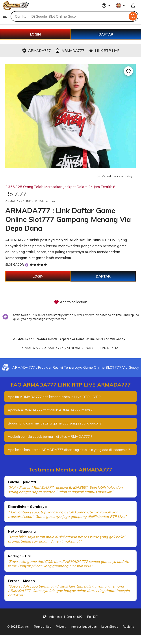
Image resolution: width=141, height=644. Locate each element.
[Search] (133, 16)
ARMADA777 (31, 348)
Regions (128, 631)
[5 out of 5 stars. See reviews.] (39, 265)
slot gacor (37, 258)
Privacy (61, 631)
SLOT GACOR (15, 265)
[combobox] (69, 16)
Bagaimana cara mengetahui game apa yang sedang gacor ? (57, 423)
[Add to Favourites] (128, 71)
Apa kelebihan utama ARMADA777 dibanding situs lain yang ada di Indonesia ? (63, 452)
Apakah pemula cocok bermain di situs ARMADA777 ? (52, 436)
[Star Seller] (27, 265)
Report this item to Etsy (115, 177)
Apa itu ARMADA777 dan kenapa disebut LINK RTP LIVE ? (56, 397)
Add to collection (70, 302)
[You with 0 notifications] (121, 6)
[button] (70, 621)
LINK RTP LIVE (110, 348)
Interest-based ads (84, 631)
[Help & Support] (106, 6)
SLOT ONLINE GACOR (82, 348)
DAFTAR (106, 34)
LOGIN (35, 34)
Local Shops (110, 631)
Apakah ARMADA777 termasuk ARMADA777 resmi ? (52, 410)
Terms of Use (43, 631)
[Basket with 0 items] (133, 6)
